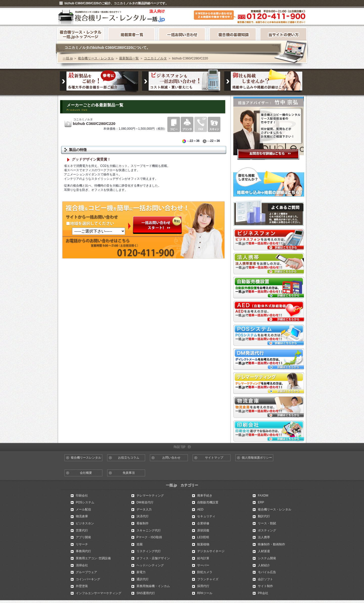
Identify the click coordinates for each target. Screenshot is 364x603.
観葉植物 (203, 544)
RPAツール (205, 593)
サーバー (203, 565)
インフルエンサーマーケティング (99, 593)
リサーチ (82, 544)
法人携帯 (264, 537)
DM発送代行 (145, 502)
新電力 (141, 572)
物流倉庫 (82, 516)
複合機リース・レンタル (96, 58)
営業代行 (82, 530)
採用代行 (203, 586)
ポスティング (267, 530)
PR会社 (263, 593)
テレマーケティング (150, 496)
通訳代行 (143, 579)
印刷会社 (82, 496)
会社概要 (86, 473)
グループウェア (86, 572)
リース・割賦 (267, 523)
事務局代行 (83, 551)
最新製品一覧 (129, 58)
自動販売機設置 (208, 502)
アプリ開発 (83, 537)
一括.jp (68, 58)
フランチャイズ (208, 579)
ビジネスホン (85, 523)
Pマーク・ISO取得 (149, 537)
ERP (261, 502)
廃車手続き (205, 496)
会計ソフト (265, 579)
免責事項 (129, 473)
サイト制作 (265, 586)
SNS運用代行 (146, 593)
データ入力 (144, 509)
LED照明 (203, 537)
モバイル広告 (267, 572)
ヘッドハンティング (150, 565)
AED (200, 509)
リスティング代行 (149, 551)
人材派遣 (264, 551)
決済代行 (143, 516)
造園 (140, 544)
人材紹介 (264, 565)
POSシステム (85, 502)
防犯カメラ (205, 572)
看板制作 (143, 523)
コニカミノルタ (155, 58)
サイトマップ (214, 458)
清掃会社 (82, 565)
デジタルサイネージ (211, 551)
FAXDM (263, 496)
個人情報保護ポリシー (257, 458)
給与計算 (203, 558)
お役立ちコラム (129, 458)
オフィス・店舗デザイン (153, 558)
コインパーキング (88, 579)
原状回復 (203, 530)
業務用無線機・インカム (153, 586)
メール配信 (83, 509)
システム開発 (267, 558)
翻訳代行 (264, 516)
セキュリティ (206, 516)
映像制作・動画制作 (271, 544)
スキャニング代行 (149, 530)
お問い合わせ (171, 458)
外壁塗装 (82, 586)
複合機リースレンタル (86, 458)
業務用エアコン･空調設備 (93, 558)
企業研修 (203, 523)
